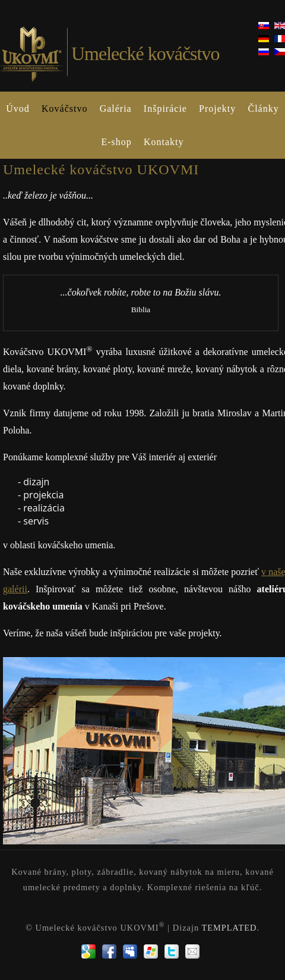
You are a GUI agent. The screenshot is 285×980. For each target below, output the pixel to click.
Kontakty (164, 142)
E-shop (116, 142)
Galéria (116, 109)
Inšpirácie (165, 109)
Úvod (18, 109)
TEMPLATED (229, 927)
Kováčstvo (64, 109)
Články (263, 109)
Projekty (217, 109)
